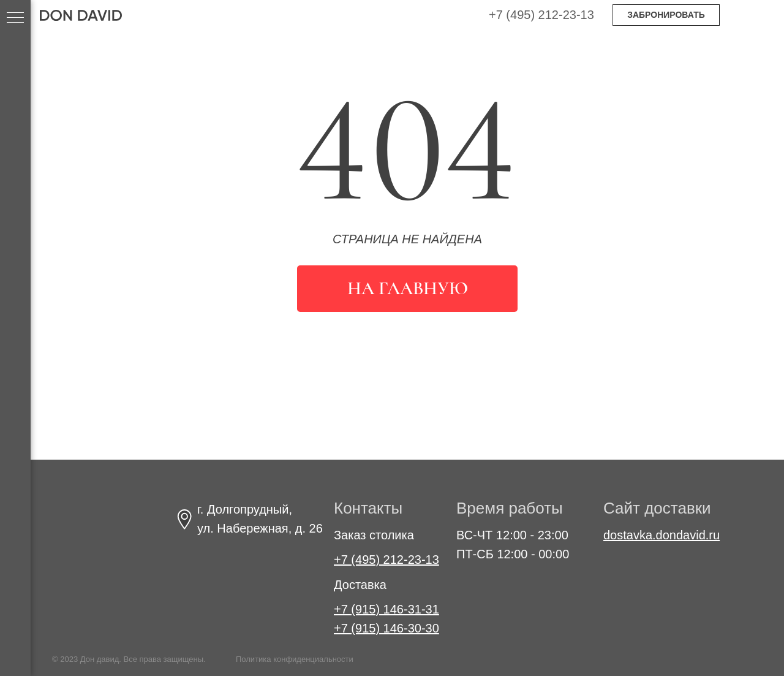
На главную (408, 288)
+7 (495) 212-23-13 (541, 15)
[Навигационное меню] (15, 18)
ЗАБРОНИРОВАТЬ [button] (666, 15)
